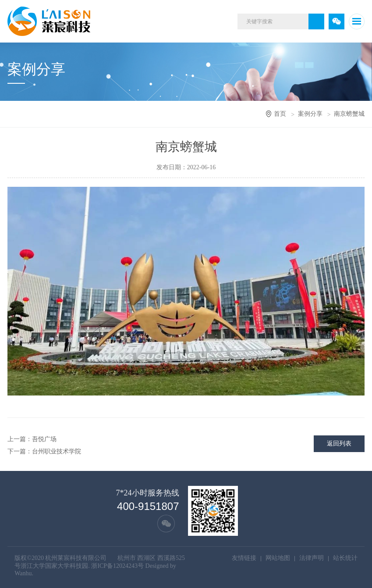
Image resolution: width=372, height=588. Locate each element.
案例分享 (310, 114)
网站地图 (278, 558)
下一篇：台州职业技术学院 (44, 451)
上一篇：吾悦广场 (32, 439)
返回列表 (339, 444)
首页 (280, 114)
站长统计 (345, 558)
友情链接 (244, 558)
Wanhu (23, 573)
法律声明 (312, 558)
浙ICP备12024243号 (117, 566)
